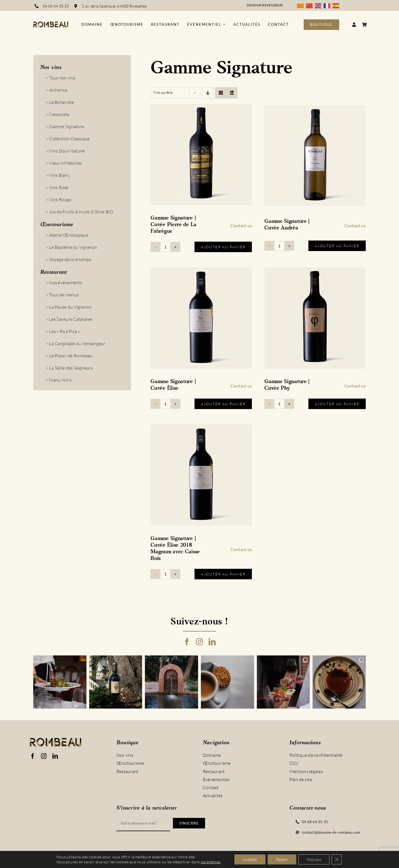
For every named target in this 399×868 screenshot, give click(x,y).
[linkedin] (212, 642)
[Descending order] (208, 93)
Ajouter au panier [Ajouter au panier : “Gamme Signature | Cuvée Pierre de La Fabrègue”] (223, 247)
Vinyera (101, 862)
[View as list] (232, 93)
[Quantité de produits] (165, 247)
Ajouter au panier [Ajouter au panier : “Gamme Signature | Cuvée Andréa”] (337, 246)
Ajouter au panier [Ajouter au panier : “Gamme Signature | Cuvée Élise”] (223, 404)
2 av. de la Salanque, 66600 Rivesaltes (115, 6)
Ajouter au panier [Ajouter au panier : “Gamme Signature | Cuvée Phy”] (337, 404)
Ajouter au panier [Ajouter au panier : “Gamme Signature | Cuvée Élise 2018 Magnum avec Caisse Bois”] (223, 574)
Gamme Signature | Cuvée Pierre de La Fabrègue (173, 225)
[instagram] (199, 642)
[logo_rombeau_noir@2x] (51, 24)
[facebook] (187, 642)
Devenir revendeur (265, 5)
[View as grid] (221, 93)
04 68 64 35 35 (56, 6)
